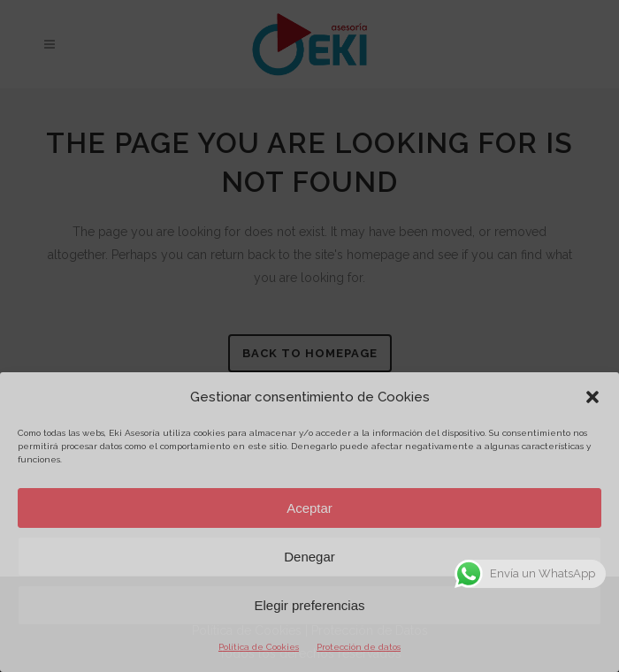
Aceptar (309, 508)
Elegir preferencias (309, 605)
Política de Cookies (259, 647)
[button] (592, 397)
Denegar (309, 557)
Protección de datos (359, 647)
